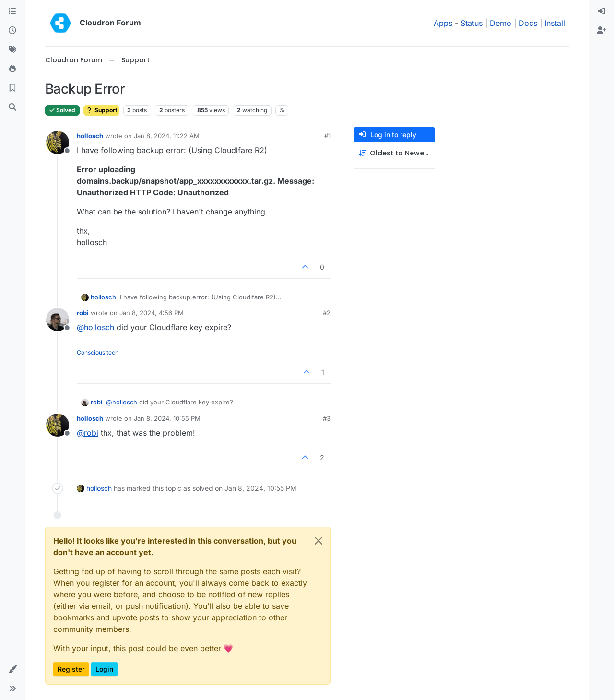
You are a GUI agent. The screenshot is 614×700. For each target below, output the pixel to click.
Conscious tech (98, 352)
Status (472, 23)
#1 (327, 136)
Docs (528, 23)
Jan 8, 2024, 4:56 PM (152, 313)
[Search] (12, 107)
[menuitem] (602, 12)
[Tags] (12, 50)
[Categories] (12, 12)
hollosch (90, 136)
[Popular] (12, 69)
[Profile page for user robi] (58, 320)
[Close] (319, 541)
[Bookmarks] (12, 88)
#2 (327, 313)
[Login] (602, 12)
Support (101, 110)
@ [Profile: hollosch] (95, 327)
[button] (12, 669)
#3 (327, 418)
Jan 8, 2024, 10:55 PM (167, 418)
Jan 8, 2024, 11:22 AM (167, 136)
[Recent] (12, 31)
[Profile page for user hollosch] (58, 142)
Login (104, 669)
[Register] (602, 31)
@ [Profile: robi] (88, 433)
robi (83, 313)
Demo (501, 23)
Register (71, 669)
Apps (443, 23)
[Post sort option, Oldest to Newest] (394, 153)
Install (555, 23)
